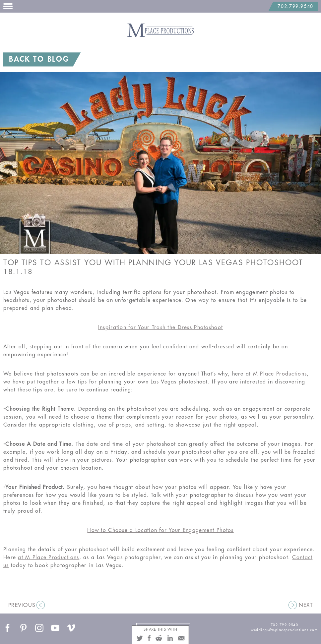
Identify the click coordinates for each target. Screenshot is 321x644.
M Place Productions (280, 374)
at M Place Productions (48, 557)
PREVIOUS (22, 605)
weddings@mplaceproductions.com (284, 630)
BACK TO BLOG (39, 59)
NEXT (306, 605)
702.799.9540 (295, 6)
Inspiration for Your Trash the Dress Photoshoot (160, 327)
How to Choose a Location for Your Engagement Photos (160, 530)
